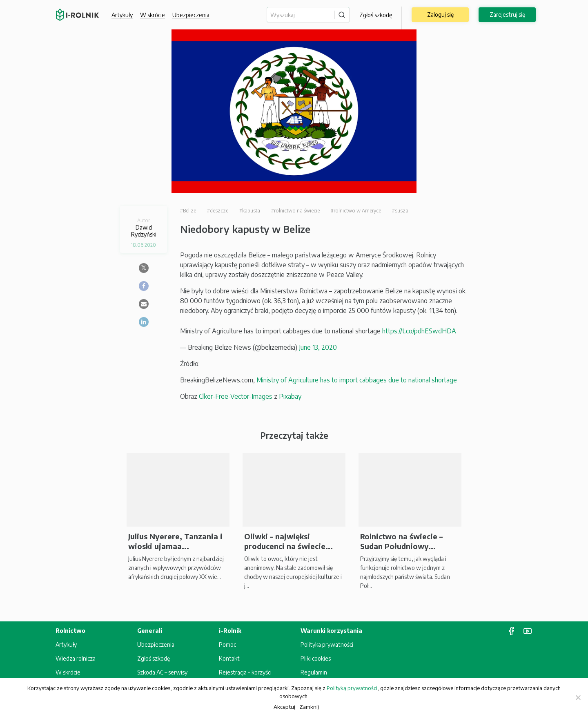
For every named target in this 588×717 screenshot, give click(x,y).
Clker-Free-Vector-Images (236, 396)
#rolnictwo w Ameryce (356, 211)
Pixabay (290, 396)
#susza (400, 211)
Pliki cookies (316, 658)
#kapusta (250, 211)
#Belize (188, 211)
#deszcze (218, 211)
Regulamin (314, 672)
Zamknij (309, 707)
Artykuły (122, 15)
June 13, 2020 (318, 347)
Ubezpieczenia (191, 15)
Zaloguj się (440, 15)
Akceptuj (284, 707)
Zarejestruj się (507, 15)
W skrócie (153, 15)
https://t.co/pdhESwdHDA (419, 331)
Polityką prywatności (352, 688)
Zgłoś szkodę (376, 15)
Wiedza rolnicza (76, 658)
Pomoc (227, 644)
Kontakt (229, 658)
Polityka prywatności (327, 644)
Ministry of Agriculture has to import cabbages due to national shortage (357, 380)
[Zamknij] (578, 697)
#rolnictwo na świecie (295, 211)
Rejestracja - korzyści (245, 672)
